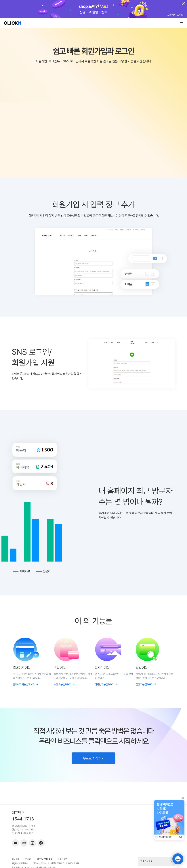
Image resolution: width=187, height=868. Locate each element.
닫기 (181, 837)
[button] (160, 833)
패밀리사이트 (146, 861)
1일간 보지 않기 (166, 837)
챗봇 (178, 859)
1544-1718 (23, 819)
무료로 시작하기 (93, 758)
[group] (169, 817)
